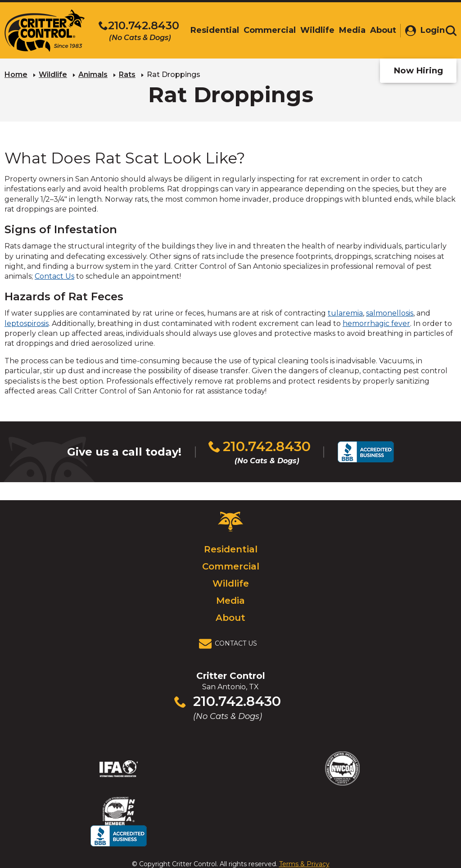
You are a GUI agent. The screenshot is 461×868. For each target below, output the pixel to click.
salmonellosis (390, 313)
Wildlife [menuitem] (314, 30)
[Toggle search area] (451, 31)
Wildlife (53, 75)
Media (230, 601)
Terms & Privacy (304, 843)
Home (16, 75)
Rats (127, 75)
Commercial (231, 566)
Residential (231, 549)
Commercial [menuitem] (266, 30)
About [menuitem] (380, 30)
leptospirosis (27, 323)
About (230, 618)
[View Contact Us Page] (230, 644)
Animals (93, 75)
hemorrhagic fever (376, 323)
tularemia (345, 313)
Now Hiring (418, 70)
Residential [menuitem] (211, 30)
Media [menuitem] (349, 30)
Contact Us (54, 276)
